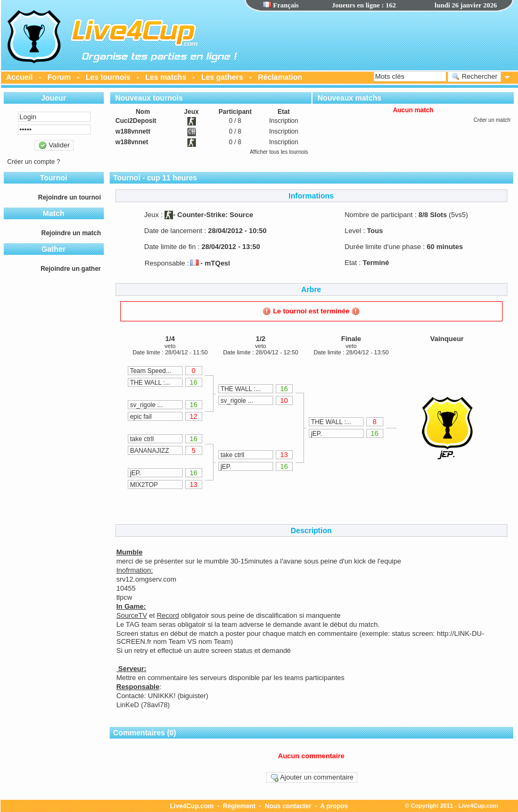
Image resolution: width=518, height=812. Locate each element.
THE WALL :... (150, 383)
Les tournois (108, 77)
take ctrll (142, 439)
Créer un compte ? (34, 162)
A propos (334, 806)
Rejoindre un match (71, 233)
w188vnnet (132, 142)
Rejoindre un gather (71, 269)
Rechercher (475, 77)
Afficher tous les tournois (279, 152)
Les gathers (222, 77)
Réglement (239, 806)
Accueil (20, 77)
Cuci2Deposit (136, 121)
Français (281, 5)
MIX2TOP (144, 485)
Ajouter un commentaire (312, 777)
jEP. (135, 473)
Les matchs (166, 77)
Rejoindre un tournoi (70, 197)
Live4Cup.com (192, 806)
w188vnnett (133, 131)
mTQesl (218, 263)
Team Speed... (150, 371)
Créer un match (492, 120)
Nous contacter (288, 806)
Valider (54, 145)
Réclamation (280, 77)
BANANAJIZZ (149, 451)
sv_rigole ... (146, 405)
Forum (59, 77)
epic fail (141, 417)
